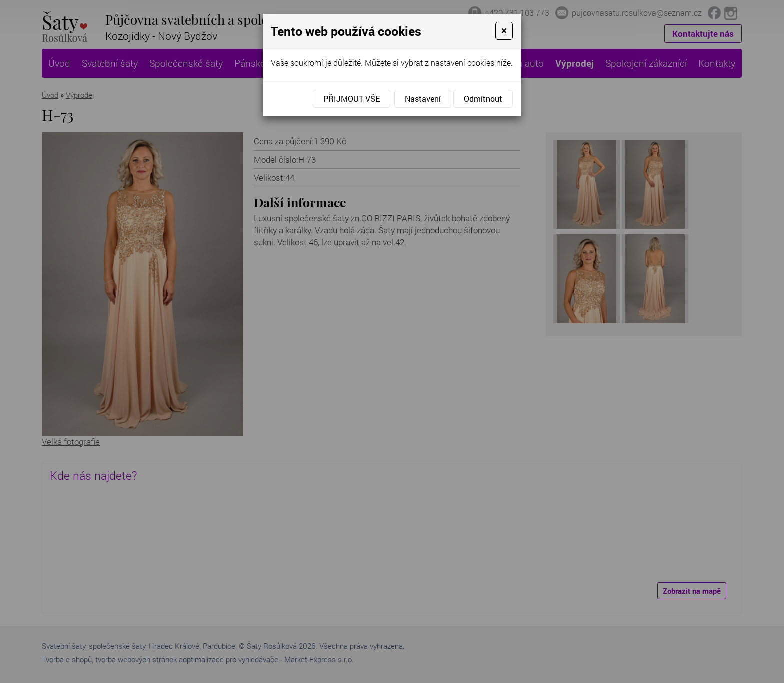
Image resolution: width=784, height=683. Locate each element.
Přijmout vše (352, 99)
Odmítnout (483, 99)
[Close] (504, 31)
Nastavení (423, 99)
